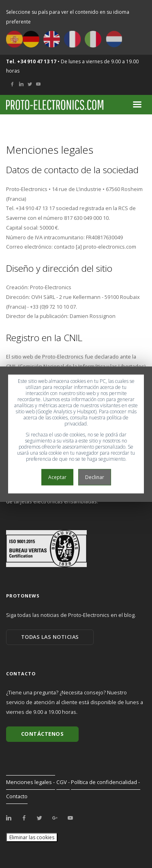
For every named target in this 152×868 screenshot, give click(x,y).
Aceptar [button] (57, 477)
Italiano (93, 39)
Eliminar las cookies (32, 837)
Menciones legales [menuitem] (29, 782)
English (52, 39)
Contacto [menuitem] (17, 796)
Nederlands (114, 39)
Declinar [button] (95, 477)
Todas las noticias (50, 637)
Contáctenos (43, 734)
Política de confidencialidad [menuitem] (104, 782)
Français (72, 39)
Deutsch (31, 39)
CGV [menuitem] (62, 782)
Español (14, 39)
